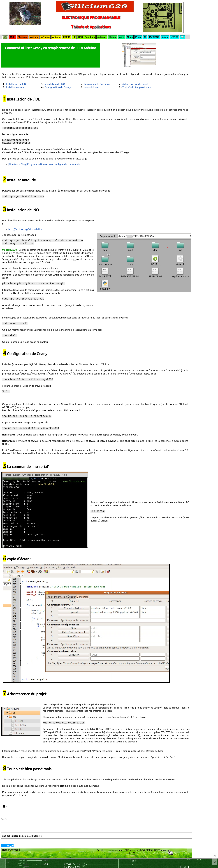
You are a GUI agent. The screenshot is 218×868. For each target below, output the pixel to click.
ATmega (45, 37)
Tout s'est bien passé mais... (138, 87)
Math (13, 37)
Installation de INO (55, 84)
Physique (23, 37)
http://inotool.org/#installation (25, 232)
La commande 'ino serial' (98, 84)
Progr (138, 37)
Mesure (113, 37)
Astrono (34, 37)
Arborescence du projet (135, 84)
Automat (102, 37)
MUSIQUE (154, 37)
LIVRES (175, 37)
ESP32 (67, 37)
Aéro (122, 37)
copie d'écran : (92, 87)
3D (145, 37)
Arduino (56, 37)
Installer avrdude (15, 87)
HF (74, 37)
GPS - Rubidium (87, 37)
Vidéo (165, 37)
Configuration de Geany (58, 87)
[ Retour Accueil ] (10, 859)
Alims (130, 37)
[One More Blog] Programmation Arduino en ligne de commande (44, 166)
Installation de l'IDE (17, 84)
